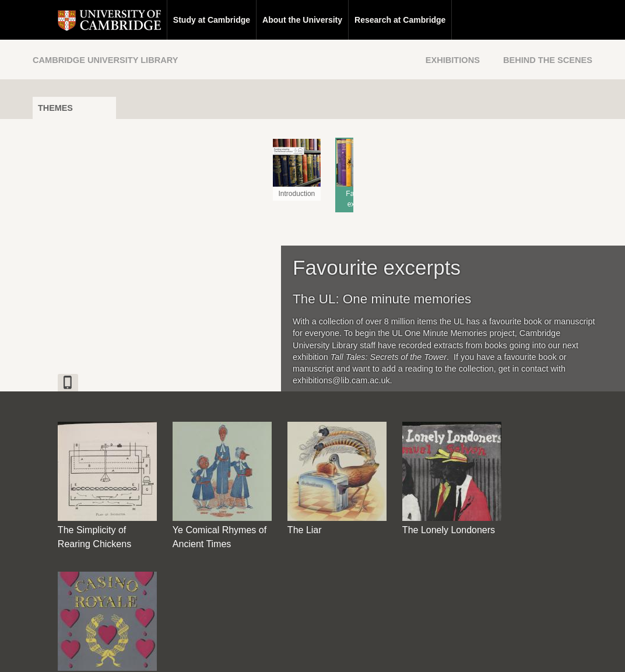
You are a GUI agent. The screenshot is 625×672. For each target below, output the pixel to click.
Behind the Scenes (548, 60)
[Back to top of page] (420, 577)
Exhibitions (453, 60)
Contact (242, 652)
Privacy (327, 652)
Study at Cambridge (187, 20)
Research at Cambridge (375, 20)
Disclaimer (285, 652)
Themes (55, 108)
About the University (277, 20)
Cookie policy (373, 652)
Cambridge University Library (105, 60)
